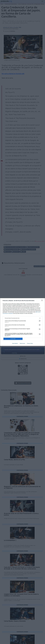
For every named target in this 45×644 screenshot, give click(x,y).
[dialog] (22, 322)
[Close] (42, 301)
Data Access (22, 343)
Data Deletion (15, 343)
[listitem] (23, 318)
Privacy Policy (30, 343)
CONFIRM (13, 339)
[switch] (39, 321)
